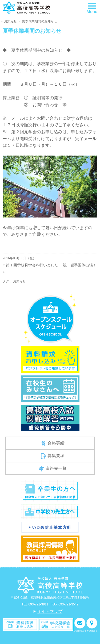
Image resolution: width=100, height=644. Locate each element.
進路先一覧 (53, 469)
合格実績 (53, 443)
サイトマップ (50, 611)
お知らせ (10, 21)
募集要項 (53, 456)
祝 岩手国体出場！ (80, 265)
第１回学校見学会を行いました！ (34, 265)
